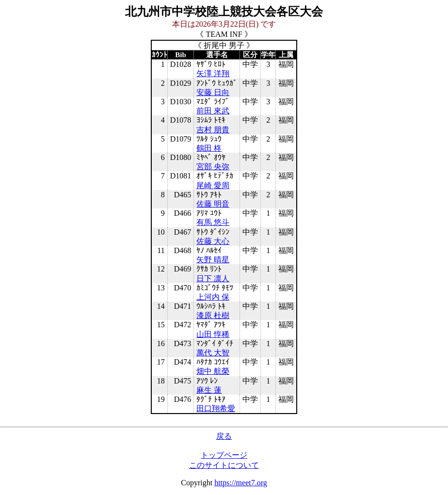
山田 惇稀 (213, 334)
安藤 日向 (213, 92)
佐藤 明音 (213, 204)
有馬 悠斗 (213, 222)
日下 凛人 (213, 279)
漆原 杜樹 (213, 315)
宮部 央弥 (213, 167)
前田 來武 (213, 111)
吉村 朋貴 (213, 130)
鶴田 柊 (209, 148)
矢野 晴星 (213, 260)
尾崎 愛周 (213, 185)
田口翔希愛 (216, 408)
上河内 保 (213, 297)
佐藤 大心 (213, 241)
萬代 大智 (213, 353)
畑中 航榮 (213, 371)
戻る (224, 436)
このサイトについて (224, 465)
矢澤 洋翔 (213, 73)
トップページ (224, 455)
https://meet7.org (241, 483)
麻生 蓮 (209, 390)
